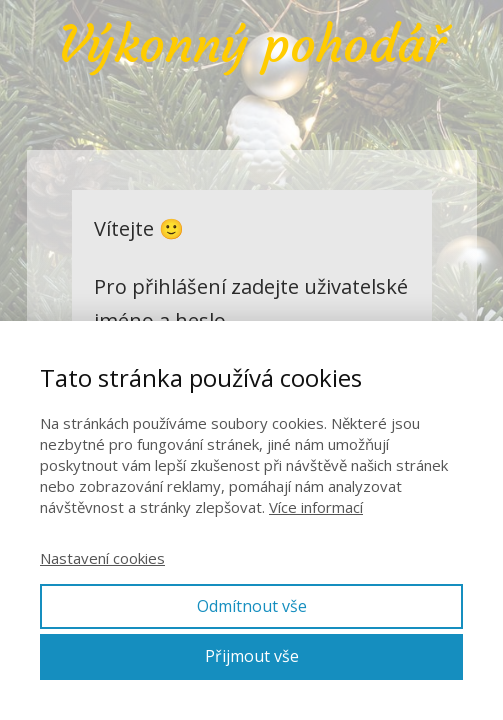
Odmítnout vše (252, 606)
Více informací (316, 507)
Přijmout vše (252, 656)
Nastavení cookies (102, 558)
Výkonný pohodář (251, 45)
